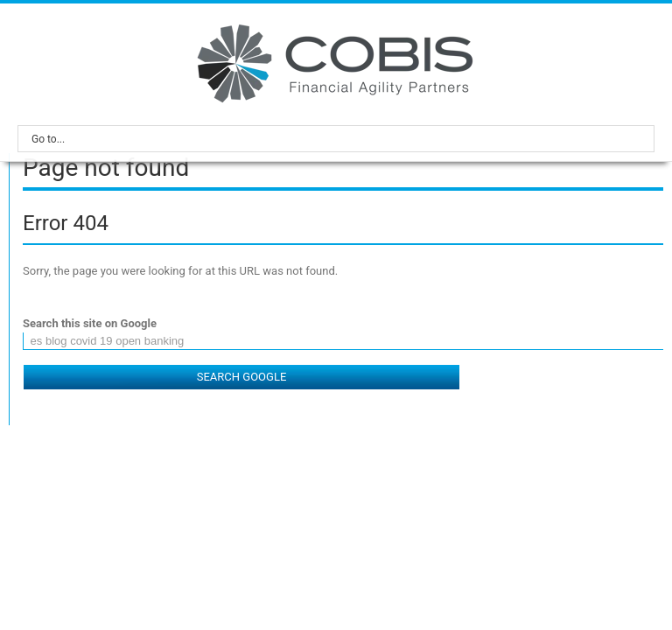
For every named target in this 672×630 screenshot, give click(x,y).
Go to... (340, 139)
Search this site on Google (90, 323)
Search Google (242, 377)
